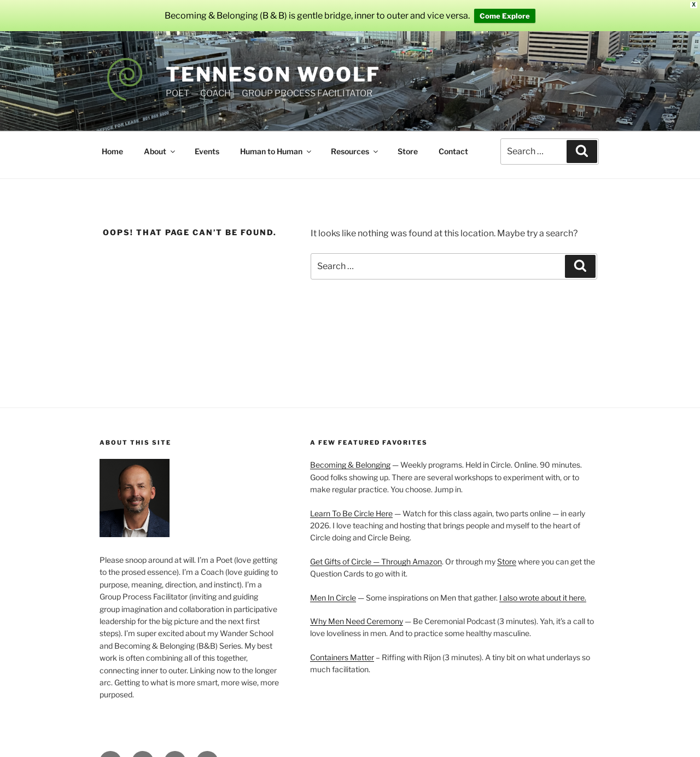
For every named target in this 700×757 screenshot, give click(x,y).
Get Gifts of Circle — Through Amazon (376, 549)
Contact (453, 139)
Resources (355, 139)
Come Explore (505, 10)
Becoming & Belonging (350, 453)
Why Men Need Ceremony (357, 609)
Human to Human (276, 139)
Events (207, 139)
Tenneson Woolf (273, 63)
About (160, 139)
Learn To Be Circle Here (351, 501)
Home (112, 139)
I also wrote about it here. (543, 586)
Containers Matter (342, 645)
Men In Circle (333, 586)
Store (408, 139)
